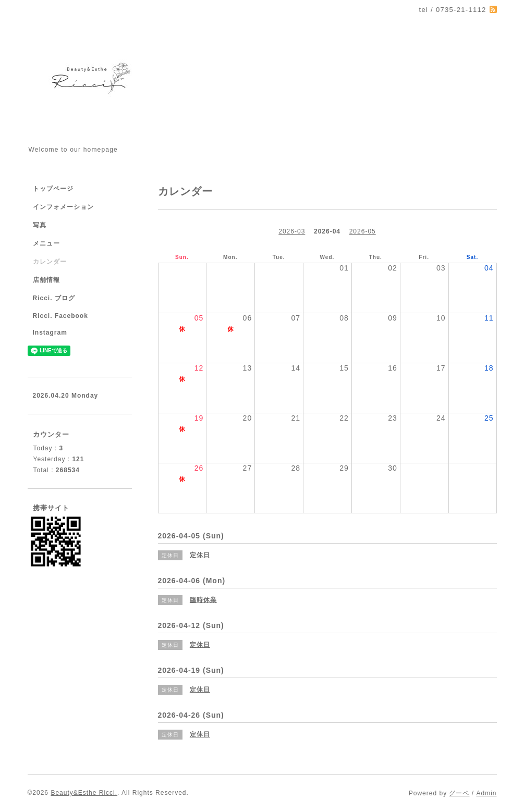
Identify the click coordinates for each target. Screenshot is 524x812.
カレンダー (50, 262)
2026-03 (292, 231)
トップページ (53, 189)
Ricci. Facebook (60, 316)
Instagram (50, 333)
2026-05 (363, 231)
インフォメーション (63, 207)
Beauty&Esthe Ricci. (84, 793)
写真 (40, 225)
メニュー (46, 243)
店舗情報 (46, 280)
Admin (486, 793)
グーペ (459, 793)
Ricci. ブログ (54, 298)
